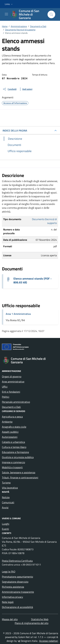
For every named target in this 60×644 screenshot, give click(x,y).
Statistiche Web (40, 619)
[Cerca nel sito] (51, 14)
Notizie (6, 497)
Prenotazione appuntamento (17, 577)
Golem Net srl (26, 637)
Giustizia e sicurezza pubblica (18, 457)
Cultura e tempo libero (14, 447)
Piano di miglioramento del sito (32, 623)
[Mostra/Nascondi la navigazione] (6, 14)
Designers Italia (27, 641)
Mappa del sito (10, 619)
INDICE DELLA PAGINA (15, 131)
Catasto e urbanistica (13, 442)
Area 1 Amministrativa (18, 314)
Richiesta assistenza (13, 587)
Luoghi (6, 524)
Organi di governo (12, 376)
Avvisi (5, 507)
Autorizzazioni (10, 437)
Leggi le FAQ (9, 572)
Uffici (5, 387)
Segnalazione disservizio (15, 582)
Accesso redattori (49, 641)
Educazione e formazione (15, 452)
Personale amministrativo (16, 402)
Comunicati (8, 502)
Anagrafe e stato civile (14, 427)
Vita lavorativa (10, 488)
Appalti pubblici (10, 432)
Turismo (6, 483)
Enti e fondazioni (11, 392)
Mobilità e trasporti (12, 467)
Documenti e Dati (11, 407)
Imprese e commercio (13, 462)
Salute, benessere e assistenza (19, 472)
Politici (6, 397)
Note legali (8, 602)
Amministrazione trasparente (18, 592)
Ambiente (7, 422)
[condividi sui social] (10, 89)
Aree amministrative (13, 382)
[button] (9, 4)
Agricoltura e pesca (12, 417)
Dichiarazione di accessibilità (17, 607)
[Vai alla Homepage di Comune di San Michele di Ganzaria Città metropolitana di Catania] (27, 14)
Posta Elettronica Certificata (17, 561)
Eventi (5, 529)
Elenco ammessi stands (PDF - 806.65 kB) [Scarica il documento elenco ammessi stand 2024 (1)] (32, 281)
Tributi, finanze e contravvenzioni (20, 477)
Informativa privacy (12, 597)
